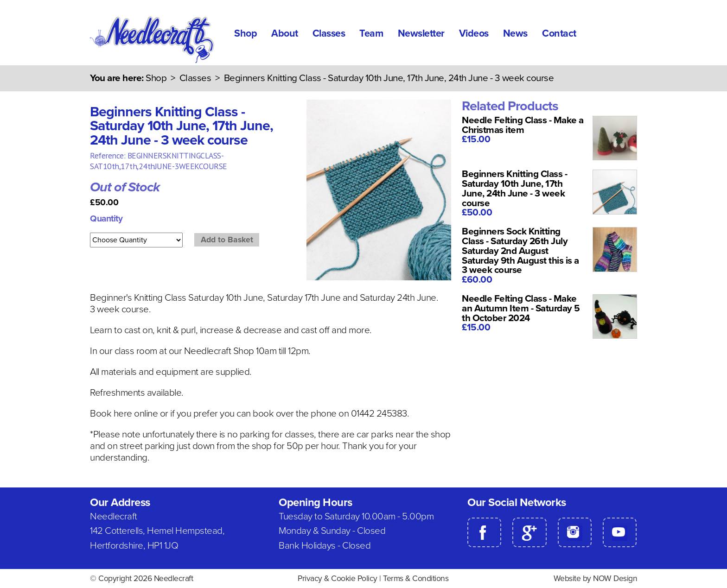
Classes (329, 33)
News (515, 33)
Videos (474, 33)
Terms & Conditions (416, 579)
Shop (246, 33)
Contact (559, 33)
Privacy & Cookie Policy (338, 579)
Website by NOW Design (596, 579)
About (285, 33)
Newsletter (421, 33)
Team (371, 33)
